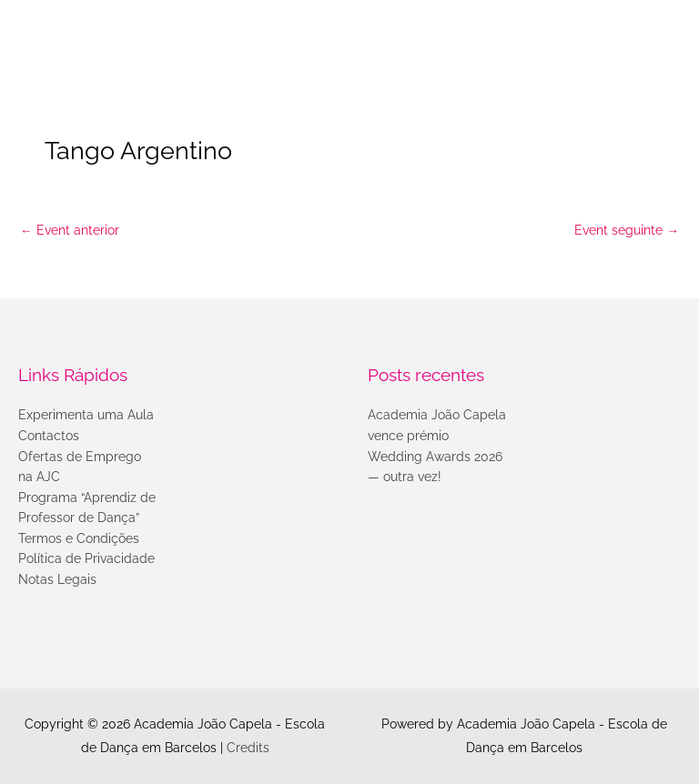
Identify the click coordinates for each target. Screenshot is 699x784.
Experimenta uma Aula (86, 415)
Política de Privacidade (86, 558)
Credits (248, 748)
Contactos (49, 436)
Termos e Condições (79, 538)
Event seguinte (627, 230)
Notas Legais (57, 579)
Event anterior (70, 230)
